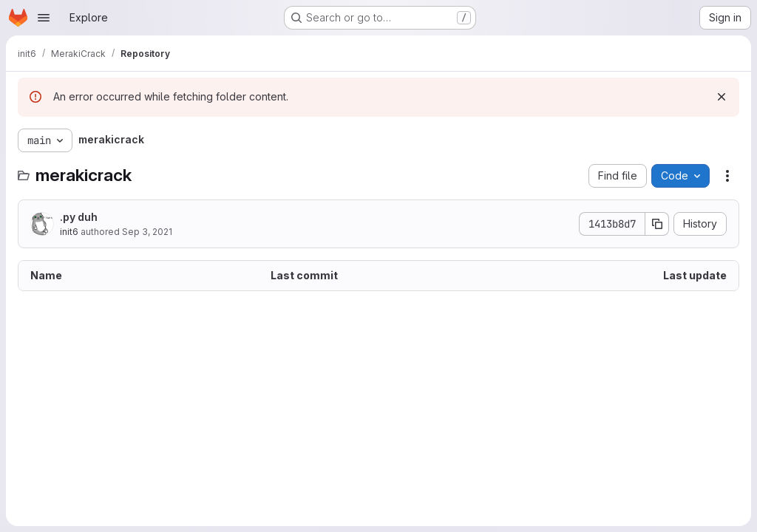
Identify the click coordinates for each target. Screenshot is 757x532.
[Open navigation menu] (44, 18)
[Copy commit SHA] (657, 224)
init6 (69, 232)
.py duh (79, 217)
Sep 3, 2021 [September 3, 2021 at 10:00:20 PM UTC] (147, 232)
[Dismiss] (722, 97)
